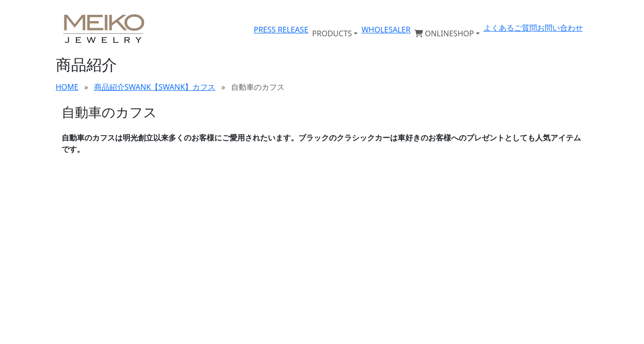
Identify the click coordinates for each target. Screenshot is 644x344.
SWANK (138, 87)
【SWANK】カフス (183, 87)
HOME (67, 87)
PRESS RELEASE (281, 30)
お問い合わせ (560, 28)
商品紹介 (109, 87)
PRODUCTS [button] (332, 33)
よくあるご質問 (510, 28)
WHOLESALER (386, 30)
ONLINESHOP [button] (444, 33)
